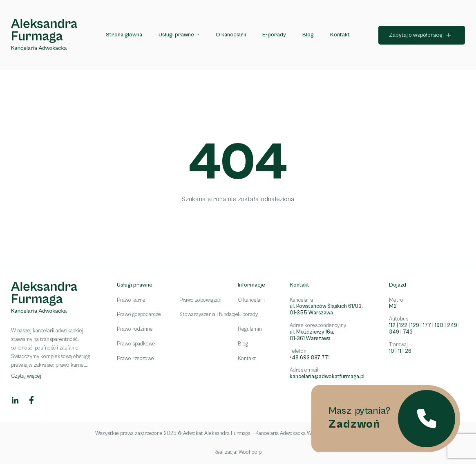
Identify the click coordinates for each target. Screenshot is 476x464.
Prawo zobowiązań (200, 300)
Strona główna (124, 35)
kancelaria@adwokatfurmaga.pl (327, 377)
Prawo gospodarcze (139, 315)
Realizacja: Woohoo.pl (238, 452)
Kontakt (340, 35)
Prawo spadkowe (136, 344)
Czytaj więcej (26, 376)
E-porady (274, 35)
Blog (308, 35)
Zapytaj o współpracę (416, 35)
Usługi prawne (176, 35)
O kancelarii (231, 35)
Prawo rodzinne (135, 329)
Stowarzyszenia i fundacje (209, 315)
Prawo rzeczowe (135, 359)
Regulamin (250, 329)
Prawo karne (131, 300)
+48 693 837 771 (310, 358)
